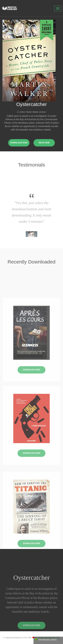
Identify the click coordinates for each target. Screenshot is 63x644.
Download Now (32, 390)
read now (44, 143)
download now (19, 143)
